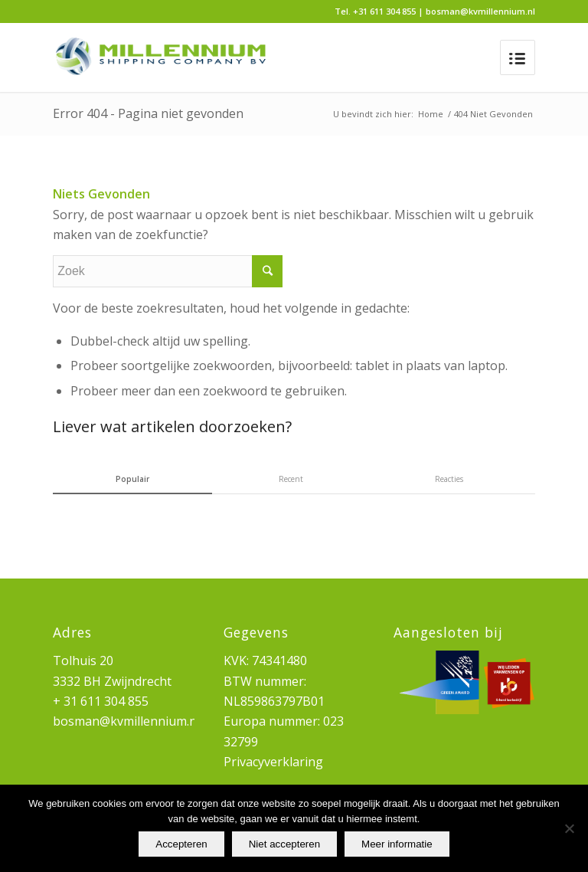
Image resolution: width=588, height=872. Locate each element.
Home (431, 114)
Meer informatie (397, 844)
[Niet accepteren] (569, 828)
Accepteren (181, 844)
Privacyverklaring (273, 762)
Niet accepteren (284, 844)
